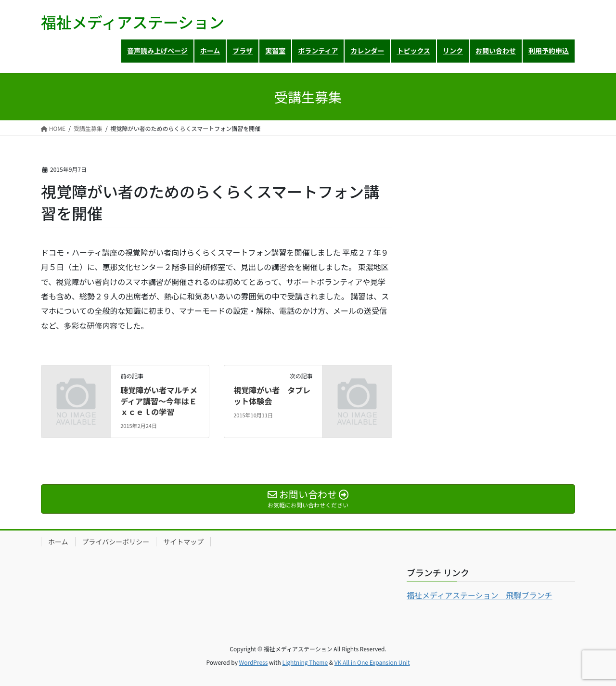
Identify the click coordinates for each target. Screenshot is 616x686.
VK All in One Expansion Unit (372, 662)
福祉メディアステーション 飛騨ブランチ (480, 595)
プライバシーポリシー (116, 542)
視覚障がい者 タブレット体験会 (272, 395)
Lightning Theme (305, 662)
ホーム (58, 542)
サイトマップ (183, 542)
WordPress (254, 662)
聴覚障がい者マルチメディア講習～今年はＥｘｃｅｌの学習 (159, 401)
